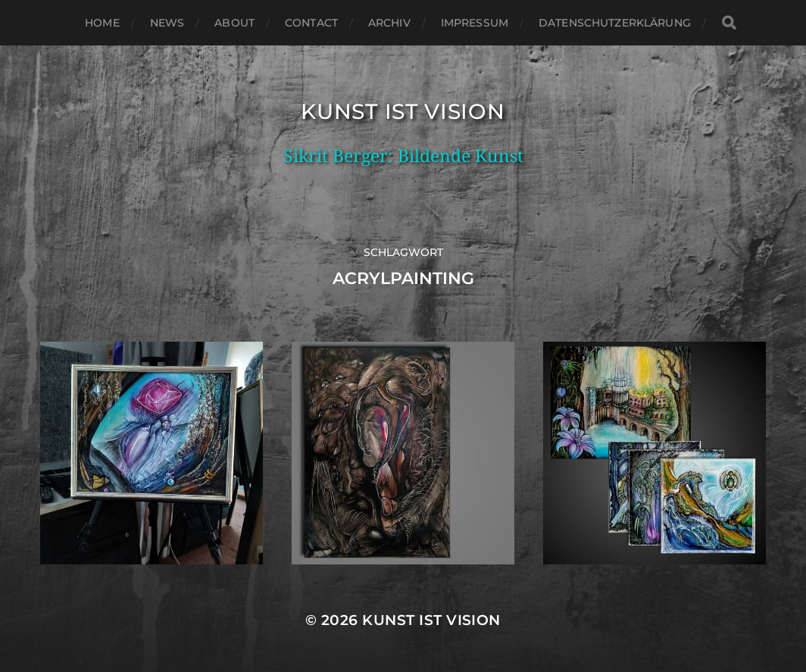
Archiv (389, 23)
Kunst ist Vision (403, 111)
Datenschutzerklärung (615, 23)
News (167, 23)
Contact (311, 23)
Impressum (475, 23)
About (234, 23)
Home (102, 23)
